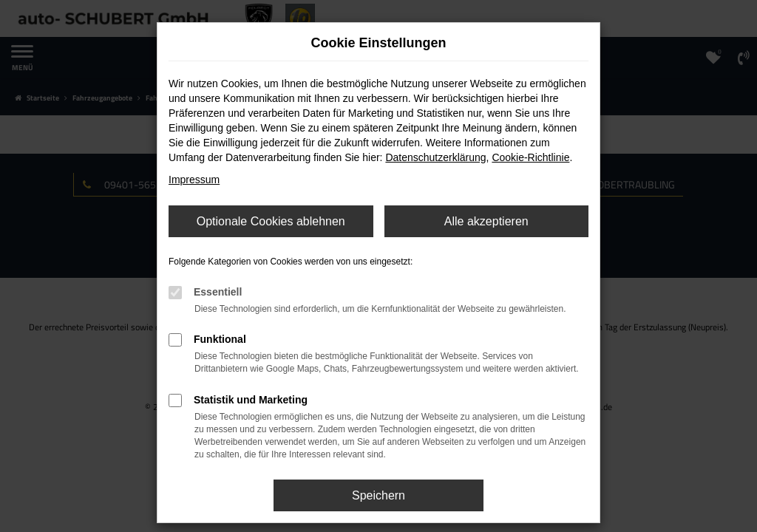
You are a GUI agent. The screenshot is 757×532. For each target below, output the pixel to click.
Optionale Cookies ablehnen (271, 221)
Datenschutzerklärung (435, 157)
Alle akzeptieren (486, 221)
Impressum (194, 180)
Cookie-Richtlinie (530, 157)
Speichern (378, 495)
